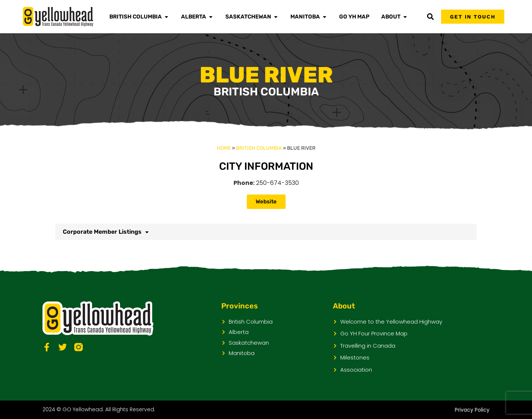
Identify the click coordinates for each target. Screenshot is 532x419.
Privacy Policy (472, 410)
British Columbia (259, 148)
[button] (430, 17)
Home (224, 148)
